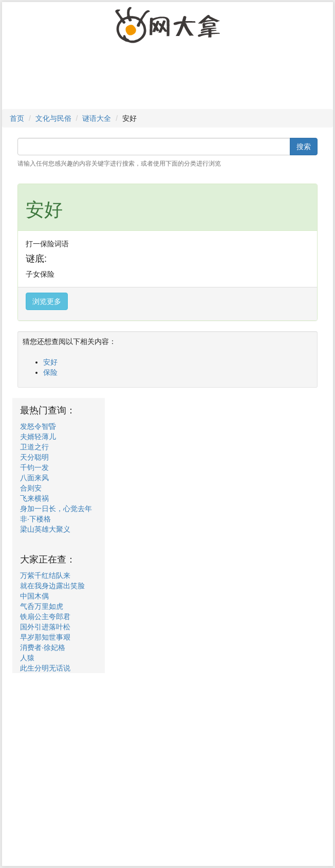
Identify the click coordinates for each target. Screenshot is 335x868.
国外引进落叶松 (45, 627)
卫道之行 (34, 447)
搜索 (304, 147)
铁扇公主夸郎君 (45, 617)
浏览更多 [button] (47, 301)
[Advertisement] (165, 81)
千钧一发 (34, 467)
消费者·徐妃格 (43, 647)
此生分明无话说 (45, 668)
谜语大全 (97, 118)
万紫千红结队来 (45, 575)
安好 (50, 362)
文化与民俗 (53, 118)
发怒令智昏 (38, 426)
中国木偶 (34, 596)
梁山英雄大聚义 (45, 529)
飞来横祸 (34, 498)
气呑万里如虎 (42, 606)
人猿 (27, 658)
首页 (17, 118)
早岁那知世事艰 (45, 637)
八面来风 (34, 478)
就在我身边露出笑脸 (52, 586)
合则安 (31, 488)
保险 (50, 372)
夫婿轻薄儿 (38, 437)
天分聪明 (34, 457)
